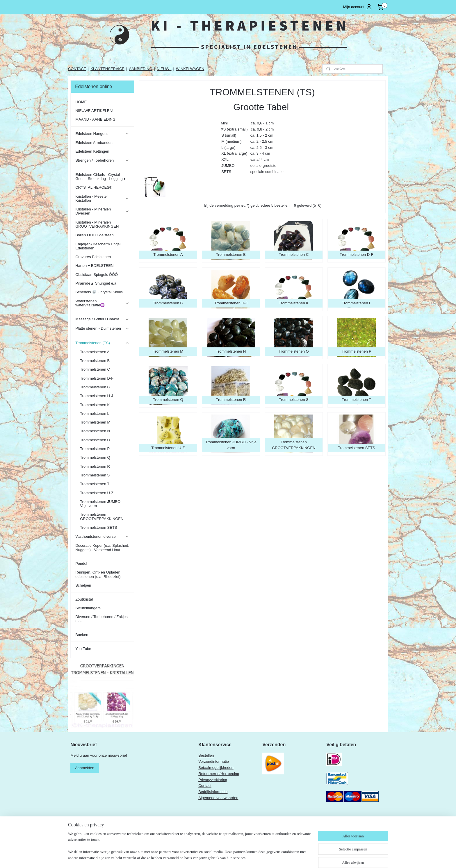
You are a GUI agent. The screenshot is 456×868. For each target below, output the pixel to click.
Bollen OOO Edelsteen (95, 235)
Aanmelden (85, 768)
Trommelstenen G (95, 387)
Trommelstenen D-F (97, 378)
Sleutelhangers (88, 608)
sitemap (227, 857)
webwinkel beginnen (256, 857)
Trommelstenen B (95, 361)
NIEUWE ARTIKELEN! (94, 111)
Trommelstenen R (95, 466)
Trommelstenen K (95, 405)
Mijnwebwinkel (301, 857)
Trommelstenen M (95, 422)
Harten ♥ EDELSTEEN (94, 266)
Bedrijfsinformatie (213, 792)
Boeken (82, 635)
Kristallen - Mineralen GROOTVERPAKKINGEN (97, 224)
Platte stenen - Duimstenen (102, 328)
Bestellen (206, 755)
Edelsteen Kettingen (92, 151)
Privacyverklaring (213, 780)
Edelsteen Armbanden (94, 143)
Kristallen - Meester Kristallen (102, 198)
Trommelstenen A (95, 352)
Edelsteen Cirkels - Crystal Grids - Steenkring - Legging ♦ (100, 177)
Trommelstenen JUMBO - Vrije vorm (101, 504)
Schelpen (83, 585)
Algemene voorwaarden (218, 798)
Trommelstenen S (95, 475)
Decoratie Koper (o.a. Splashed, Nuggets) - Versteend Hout (102, 548)
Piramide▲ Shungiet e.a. (96, 283)
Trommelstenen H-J (97, 396)
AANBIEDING (140, 69)
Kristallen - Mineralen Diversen (102, 211)
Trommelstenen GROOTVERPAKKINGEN (102, 516)
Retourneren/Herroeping (219, 774)
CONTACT (77, 69)
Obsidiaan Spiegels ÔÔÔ (97, 275)
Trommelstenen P (95, 449)
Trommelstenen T (95, 484)
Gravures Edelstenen (93, 257)
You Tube (83, 649)
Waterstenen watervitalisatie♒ (102, 303)
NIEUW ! (164, 69)
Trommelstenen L (95, 414)
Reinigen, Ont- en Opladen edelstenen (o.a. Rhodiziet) (98, 574)
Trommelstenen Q (95, 457)
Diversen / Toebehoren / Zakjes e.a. (101, 619)
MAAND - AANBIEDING (95, 119)
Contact (205, 786)
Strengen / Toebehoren (102, 160)
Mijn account (358, 7)
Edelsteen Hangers (102, 134)
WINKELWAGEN (190, 69)
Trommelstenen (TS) (102, 343)
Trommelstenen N (95, 431)
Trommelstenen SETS (98, 527)
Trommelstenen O (95, 440)
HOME (81, 102)
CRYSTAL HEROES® (94, 187)
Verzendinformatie (214, 761)
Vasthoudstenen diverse (102, 537)
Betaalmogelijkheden (216, 768)
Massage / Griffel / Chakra (102, 319)
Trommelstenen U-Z (97, 493)
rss (237, 857)
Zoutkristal (84, 599)
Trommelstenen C (95, 369)
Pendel (81, 564)
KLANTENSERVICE (107, 69)
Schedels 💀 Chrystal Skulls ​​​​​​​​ (99, 292)
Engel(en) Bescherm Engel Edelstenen (98, 246)
